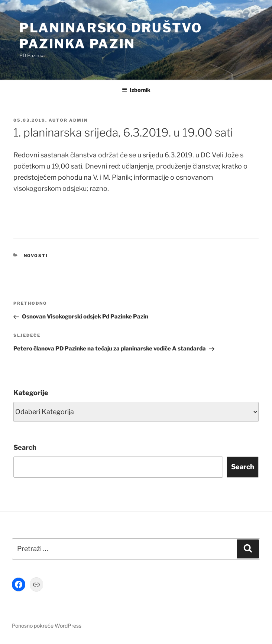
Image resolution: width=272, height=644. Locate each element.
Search (25, 447)
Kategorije (31, 393)
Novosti (36, 256)
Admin (78, 120)
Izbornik (136, 90)
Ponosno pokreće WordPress (47, 626)
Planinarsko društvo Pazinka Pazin (111, 36)
